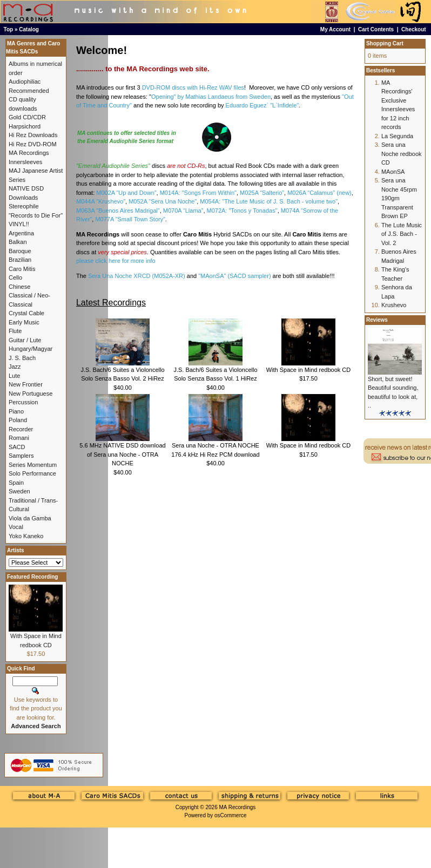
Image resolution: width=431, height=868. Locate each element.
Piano (16, 411)
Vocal (16, 527)
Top (9, 29)
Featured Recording (32, 577)
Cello (15, 277)
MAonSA (393, 172)
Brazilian (20, 260)
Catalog (29, 29)
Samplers (21, 456)
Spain (16, 483)
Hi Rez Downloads (33, 135)
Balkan (18, 242)
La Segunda (397, 136)
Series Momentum (33, 465)
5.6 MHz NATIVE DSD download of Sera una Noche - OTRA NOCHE (122, 454)
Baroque (20, 251)
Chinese (19, 287)
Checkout (414, 29)
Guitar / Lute (25, 340)
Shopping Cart (385, 43)
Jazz (15, 367)
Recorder (21, 429)
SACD (17, 447)
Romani (19, 438)
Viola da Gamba (30, 518)
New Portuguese (31, 394)
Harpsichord (25, 126)
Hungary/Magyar (31, 349)
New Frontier (26, 384)
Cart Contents (376, 29)
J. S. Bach (22, 358)
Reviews (377, 320)
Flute (15, 331)
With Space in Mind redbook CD (309, 370)
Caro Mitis (22, 269)
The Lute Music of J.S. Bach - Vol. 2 (402, 234)
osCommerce (230, 815)
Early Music (24, 322)
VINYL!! (19, 224)
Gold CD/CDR (27, 117)
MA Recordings (237, 807)
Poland (18, 420)
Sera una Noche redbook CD (402, 154)
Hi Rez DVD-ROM (33, 144)
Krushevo (394, 305)
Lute (14, 376)
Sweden (19, 491)
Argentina (21, 233)
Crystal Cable (26, 313)
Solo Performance (32, 473)
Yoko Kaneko (26, 536)
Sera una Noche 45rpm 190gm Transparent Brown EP (399, 198)
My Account (335, 29)
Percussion (23, 402)
